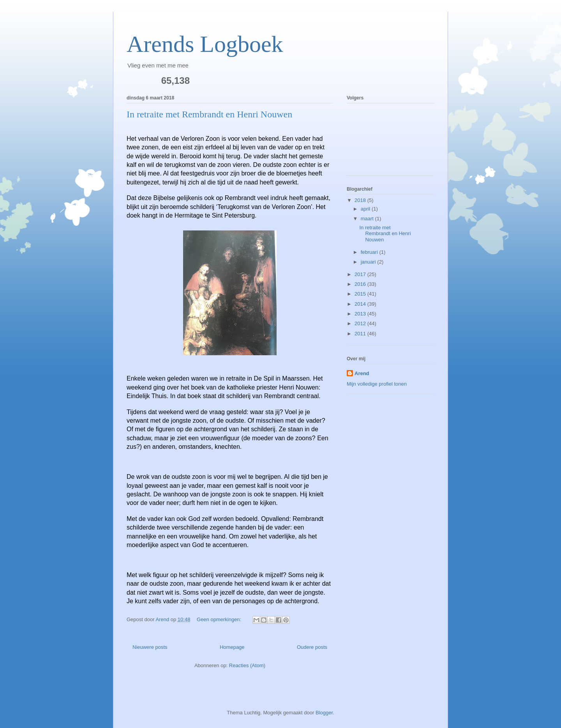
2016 (361, 284)
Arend (362, 373)
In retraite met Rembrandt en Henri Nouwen (209, 114)
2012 (361, 323)
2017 (361, 274)
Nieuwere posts (150, 647)
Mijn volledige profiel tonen (377, 384)
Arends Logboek (205, 44)
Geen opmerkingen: (220, 619)
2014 (361, 304)
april (366, 209)
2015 (361, 294)
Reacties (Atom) (247, 665)
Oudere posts (312, 647)
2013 (361, 314)
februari (370, 252)
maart (368, 219)
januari (369, 262)
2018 (361, 200)
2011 (361, 334)
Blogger (324, 713)
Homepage (232, 647)
